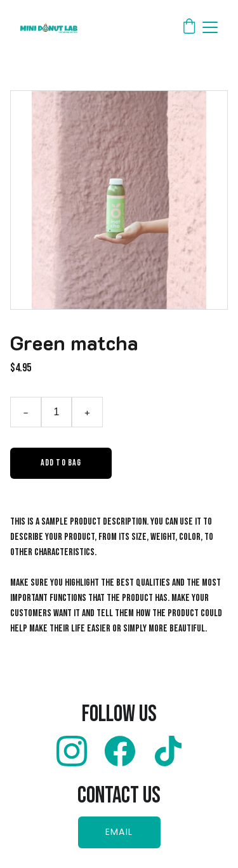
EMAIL (119, 832)
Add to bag (61, 463)
